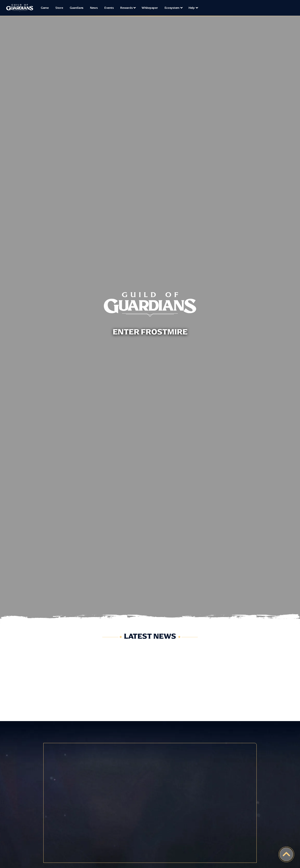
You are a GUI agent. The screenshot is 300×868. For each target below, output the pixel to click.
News (94, 8)
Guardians (77, 8)
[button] (128, 8)
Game (45, 8)
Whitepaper (150, 8)
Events (109, 8)
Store (59, 8)
